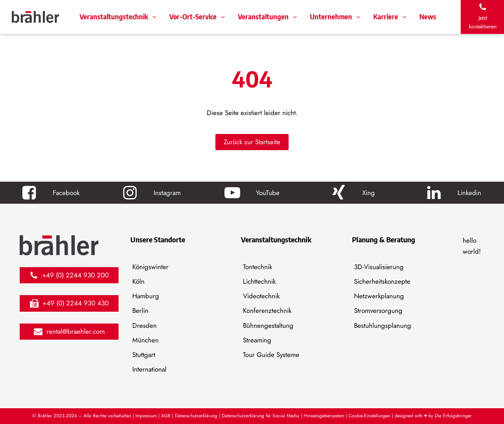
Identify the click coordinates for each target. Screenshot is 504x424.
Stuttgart (144, 355)
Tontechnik (258, 267)
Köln (138, 281)
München (145, 340)
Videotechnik (261, 296)
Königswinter (150, 267)
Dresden (145, 325)
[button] (482, 17)
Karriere (386, 17)
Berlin (140, 311)
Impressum (147, 416)
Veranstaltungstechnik (114, 17)
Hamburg (146, 296)
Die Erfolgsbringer (453, 416)
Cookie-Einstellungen (369, 416)
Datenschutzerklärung (196, 416)
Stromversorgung (378, 311)
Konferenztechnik (267, 311)
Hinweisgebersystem (324, 416)
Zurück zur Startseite (252, 142)
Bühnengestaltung (268, 325)
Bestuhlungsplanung (383, 325)
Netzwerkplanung (379, 296)
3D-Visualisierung (379, 267)
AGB (166, 416)
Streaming (257, 340)
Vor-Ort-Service (193, 17)
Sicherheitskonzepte (382, 281)
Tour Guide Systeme (271, 355)
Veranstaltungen (263, 17)
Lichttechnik (259, 281)
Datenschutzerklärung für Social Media (260, 416)
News (428, 17)
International (149, 369)
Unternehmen (331, 17)
